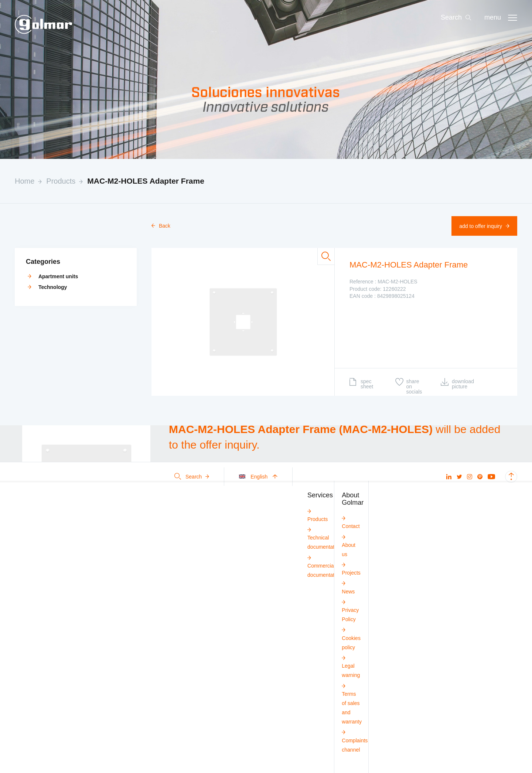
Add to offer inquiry (484, 226)
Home (25, 181)
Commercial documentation (324, 566)
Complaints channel (355, 740)
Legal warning (351, 666)
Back (161, 226)
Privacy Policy (350, 610)
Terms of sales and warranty (352, 704)
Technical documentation (324, 538)
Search (192, 477)
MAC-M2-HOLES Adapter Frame (146, 181)
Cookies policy (351, 638)
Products (61, 181)
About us (349, 545)
